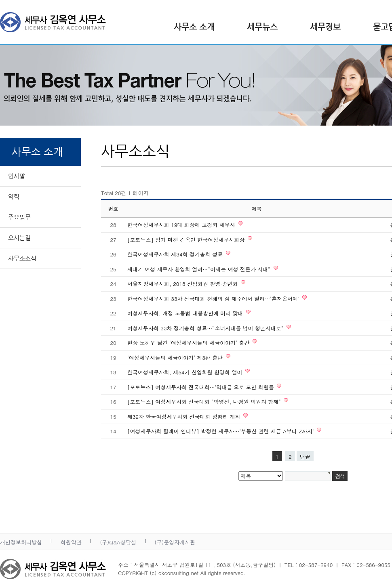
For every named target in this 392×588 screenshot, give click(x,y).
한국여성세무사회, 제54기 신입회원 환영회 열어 (186, 372)
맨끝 (305, 457)
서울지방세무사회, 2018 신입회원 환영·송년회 (183, 284)
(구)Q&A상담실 (118, 542)
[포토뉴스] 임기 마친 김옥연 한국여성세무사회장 (187, 240)
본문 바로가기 (0, 0)
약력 (14, 196)
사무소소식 (22, 258)
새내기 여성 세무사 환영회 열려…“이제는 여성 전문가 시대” (200, 269)
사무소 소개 (194, 27)
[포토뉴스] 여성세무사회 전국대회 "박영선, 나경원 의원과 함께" (205, 402)
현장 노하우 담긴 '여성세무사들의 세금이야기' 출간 (189, 343)
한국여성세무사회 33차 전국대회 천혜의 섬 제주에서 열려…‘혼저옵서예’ (214, 299)
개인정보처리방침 (21, 542)
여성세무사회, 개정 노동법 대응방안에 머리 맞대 (186, 313)
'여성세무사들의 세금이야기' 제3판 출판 (176, 358)
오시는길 (19, 238)
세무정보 (325, 27)
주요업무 (19, 217)
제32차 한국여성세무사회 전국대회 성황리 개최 (185, 417)
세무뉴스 (262, 27)
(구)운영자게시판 (175, 542)
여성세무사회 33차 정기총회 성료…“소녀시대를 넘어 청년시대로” (206, 328)
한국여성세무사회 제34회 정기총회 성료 (176, 254)
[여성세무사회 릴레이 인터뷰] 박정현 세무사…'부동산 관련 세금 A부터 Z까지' (221, 431)
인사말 (17, 176)
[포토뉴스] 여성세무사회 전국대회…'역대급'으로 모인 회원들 (201, 387)
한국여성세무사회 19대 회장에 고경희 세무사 (182, 225)
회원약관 (71, 542)
